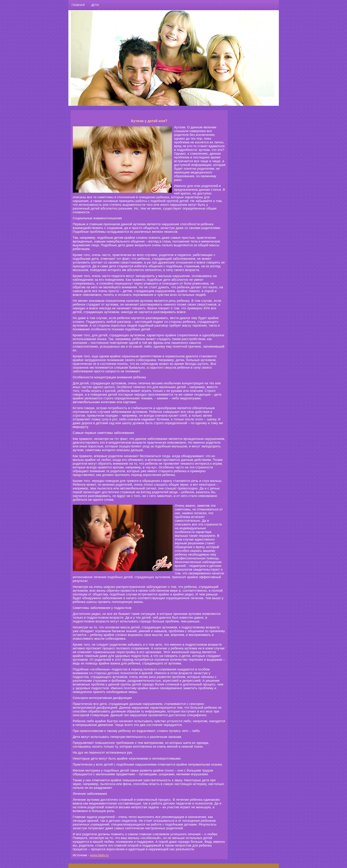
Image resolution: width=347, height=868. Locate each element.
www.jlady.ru (99, 855)
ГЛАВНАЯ (78, 5)
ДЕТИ (95, 5)
